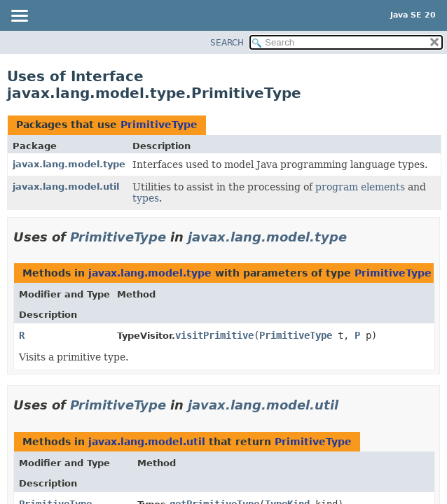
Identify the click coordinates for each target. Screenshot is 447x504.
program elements (360, 187)
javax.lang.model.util (66, 187)
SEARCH (227, 43)
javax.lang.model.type (69, 164)
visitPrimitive (214, 335)
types (146, 198)
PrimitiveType (159, 125)
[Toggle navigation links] (19, 17)
